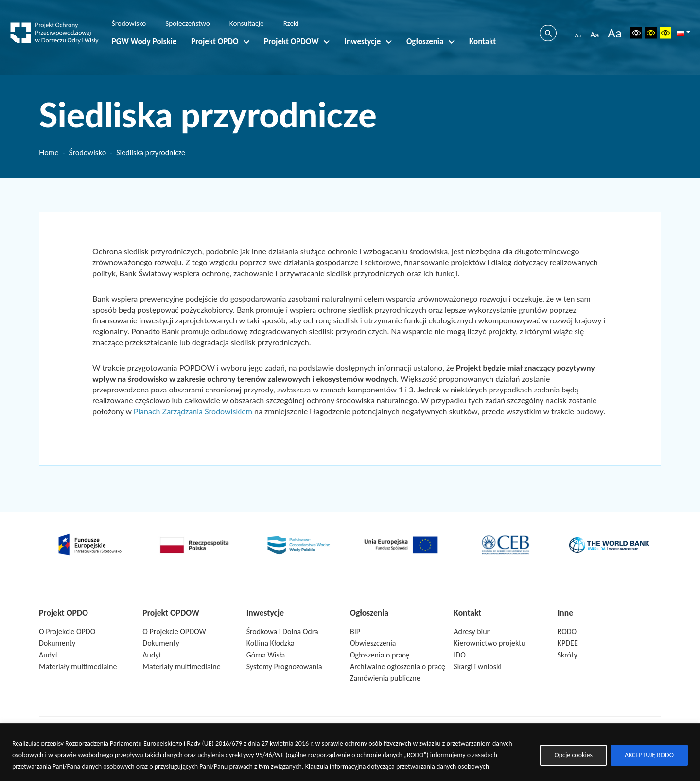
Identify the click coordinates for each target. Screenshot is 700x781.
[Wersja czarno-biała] (651, 33)
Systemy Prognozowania (284, 666)
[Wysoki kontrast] (665, 33)
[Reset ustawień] (636, 33)
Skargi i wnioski (478, 666)
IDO (459, 655)
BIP (355, 631)
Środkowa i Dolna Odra (282, 631)
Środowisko (87, 152)
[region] (350, 752)
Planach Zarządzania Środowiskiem (193, 411)
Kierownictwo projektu (490, 643)
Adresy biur (472, 631)
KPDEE (568, 643)
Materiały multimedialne (78, 666)
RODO (567, 631)
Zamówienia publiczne (385, 678)
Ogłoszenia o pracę (380, 655)
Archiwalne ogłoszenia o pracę (398, 666)
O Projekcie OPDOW (174, 631)
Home (49, 152)
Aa (578, 35)
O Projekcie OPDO (67, 631)
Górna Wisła (266, 655)
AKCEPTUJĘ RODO (649, 755)
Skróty (568, 655)
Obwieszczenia (373, 643)
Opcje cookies (573, 755)
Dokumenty (57, 643)
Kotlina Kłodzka (271, 643)
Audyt (48, 655)
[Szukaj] (548, 33)
